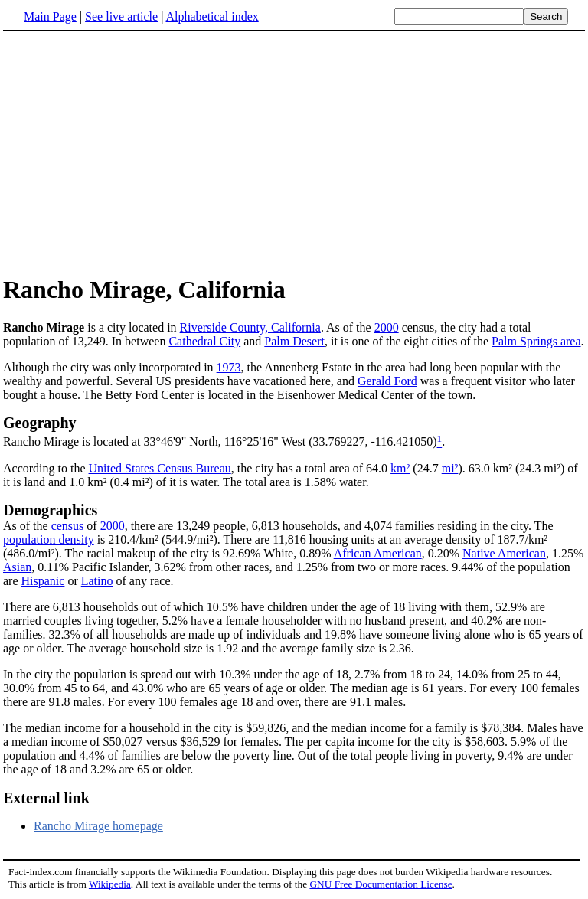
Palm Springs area (536, 341)
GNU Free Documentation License (381, 884)
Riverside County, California (250, 327)
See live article (121, 16)
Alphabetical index (212, 16)
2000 (387, 327)
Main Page (50, 16)
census (68, 526)
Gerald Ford (387, 381)
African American (378, 553)
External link (46, 798)
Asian (17, 567)
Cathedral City (204, 341)
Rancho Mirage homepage (98, 826)
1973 (229, 367)
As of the (27, 526)
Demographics (50, 510)
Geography (40, 423)
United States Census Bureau (160, 468)
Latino (97, 581)
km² (400, 468)
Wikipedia (110, 884)
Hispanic (43, 581)
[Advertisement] (294, 152)
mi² (450, 468)
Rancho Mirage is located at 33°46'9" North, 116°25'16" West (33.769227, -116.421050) (220, 442)
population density (49, 539)
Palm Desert (294, 341)
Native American (504, 553)
